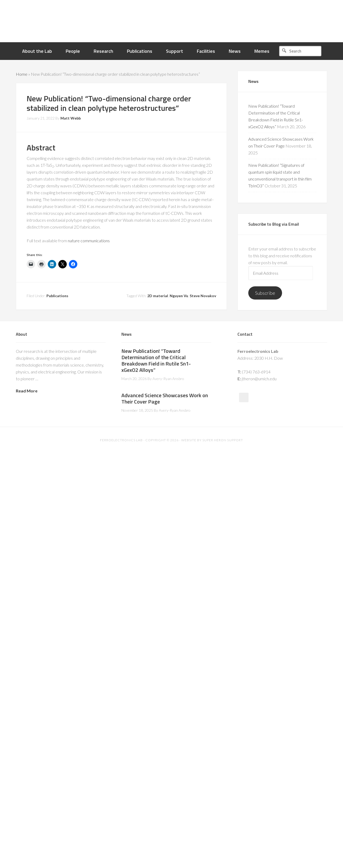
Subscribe (265, 293)
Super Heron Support (223, 440)
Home (22, 74)
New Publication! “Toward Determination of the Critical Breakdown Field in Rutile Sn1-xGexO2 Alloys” (156, 360)
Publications (57, 296)
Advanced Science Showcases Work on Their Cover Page (165, 398)
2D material (158, 296)
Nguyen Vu (179, 296)
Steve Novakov (203, 296)
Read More (27, 391)
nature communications (89, 241)
